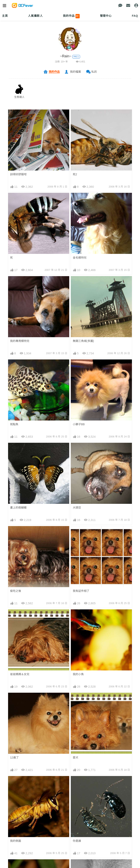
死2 (75, 174)
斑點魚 (14, 424)
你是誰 (77, 725)
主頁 (5, 16)
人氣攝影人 (35, 16)
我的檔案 (76, 72)
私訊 (94, 72)
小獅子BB (79, 424)
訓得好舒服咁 (18, 174)
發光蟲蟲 (78, 828)
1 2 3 (13, 776)
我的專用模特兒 (20, 341)
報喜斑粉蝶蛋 (18, 828)
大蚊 (76, 802)
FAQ (135, 16)
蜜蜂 (13, 751)
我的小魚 (78, 674)
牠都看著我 (80, 853)
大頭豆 (77, 508)
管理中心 (106, 16)
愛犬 (76, 700)
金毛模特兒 (80, 258)
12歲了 (14, 700)
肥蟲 (76, 777)
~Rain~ (66, 56)
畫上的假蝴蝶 (18, 508)
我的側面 (16, 725)
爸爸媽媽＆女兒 (20, 674)
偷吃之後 (16, 591)
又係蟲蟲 (16, 853)
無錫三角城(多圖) (83, 341)
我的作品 (71, 16)
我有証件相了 (81, 591)
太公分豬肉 (17, 802)
